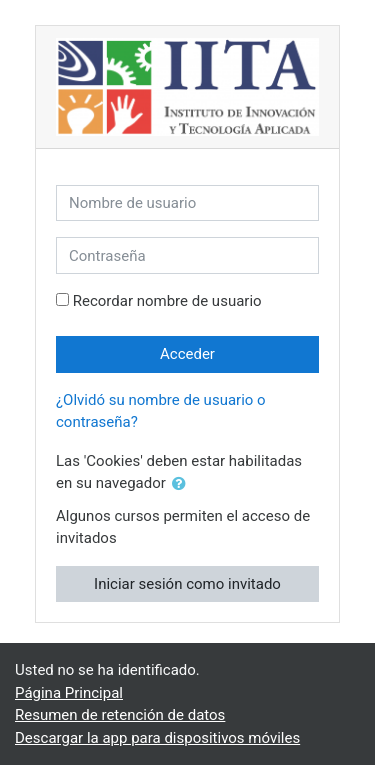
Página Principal (69, 693)
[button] (183, 484)
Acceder (187, 354)
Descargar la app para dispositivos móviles (157, 738)
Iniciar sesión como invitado (187, 584)
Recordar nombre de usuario (167, 301)
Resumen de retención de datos (120, 715)
